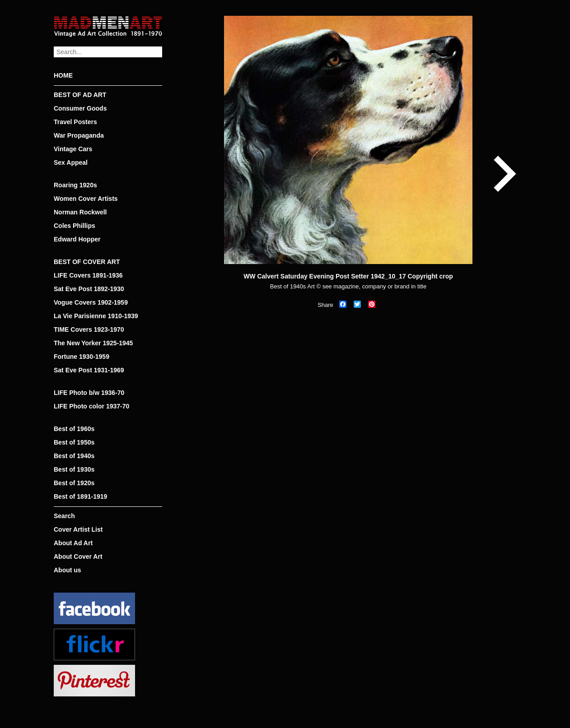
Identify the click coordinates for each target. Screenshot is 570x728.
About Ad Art (73, 543)
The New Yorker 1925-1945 (93, 343)
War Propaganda (79, 135)
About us (68, 570)
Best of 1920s (74, 483)
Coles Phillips (75, 226)
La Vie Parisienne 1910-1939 (96, 316)
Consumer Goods (80, 108)
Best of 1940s (74, 456)
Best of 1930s (74, 469)
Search (64, 516)
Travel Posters (75, 122)
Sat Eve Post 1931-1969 (89, 370)
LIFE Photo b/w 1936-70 (89, 393)
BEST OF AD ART (80, 95)
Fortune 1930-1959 (82, 357)
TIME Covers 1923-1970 (89, 329)
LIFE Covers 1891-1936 (88, 275)
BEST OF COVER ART (87, 262)
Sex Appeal (71, 162)
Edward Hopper (77, 239)
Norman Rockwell (80, 212)
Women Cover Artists (86, 199)
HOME (63, 75)
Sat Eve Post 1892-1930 (89, 289)
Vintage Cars (73, 149)
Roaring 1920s (75, 185)
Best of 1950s (74, 442)
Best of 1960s (74, 429)
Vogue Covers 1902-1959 (91, 302)
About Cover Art (78, 556)
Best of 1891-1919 (80, 496)
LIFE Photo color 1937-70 (91, 406)
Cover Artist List (78, 529)
